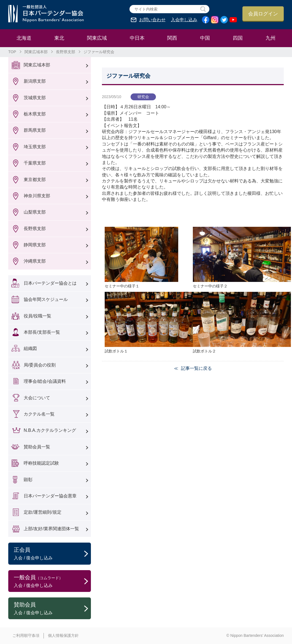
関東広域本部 (36, 52)
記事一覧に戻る (196, 368)
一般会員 (52, 581)
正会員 (52, 554)
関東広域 (97, 38)
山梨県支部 (35, 212)
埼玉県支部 (35, 147)
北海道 (24, 38)
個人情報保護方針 (63, 635)
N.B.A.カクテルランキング (50, 430)
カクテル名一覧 (39, 414)
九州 (271, 38)
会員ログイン (263, 14)
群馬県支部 (35, 130)
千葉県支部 (35, 163)
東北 (59, 38)
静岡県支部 (35, 245)
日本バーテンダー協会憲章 (50, 496)
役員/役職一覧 (37, 316)
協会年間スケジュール (46, 299)
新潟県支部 (35, 81)
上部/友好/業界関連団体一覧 (51, 529)
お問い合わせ (152, 20)
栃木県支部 (35, 114)
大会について (37, 398)
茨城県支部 (35, 98)
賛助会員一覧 (37, 447)
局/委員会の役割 (40, 365)
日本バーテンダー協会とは (50, 283)
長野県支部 (66, 52)
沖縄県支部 (35, 261)
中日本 (137, 38)
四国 (238, 38)
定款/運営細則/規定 (43, 512)
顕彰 (28, 480)
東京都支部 (35, 180)
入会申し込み (184, 20)
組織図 (30, 348)
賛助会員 (52, 609)
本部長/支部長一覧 (42, 332)
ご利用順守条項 (26, 635)
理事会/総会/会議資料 (45, 381)
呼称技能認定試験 (41, 463)
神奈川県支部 (37, 196)
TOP (12, 52)
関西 (172, 38)
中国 (205, 38)
